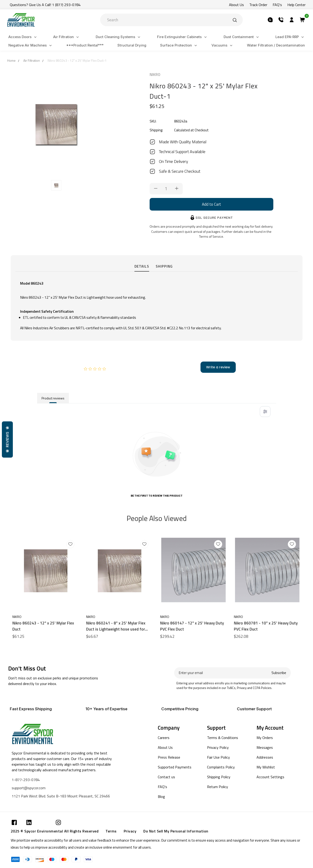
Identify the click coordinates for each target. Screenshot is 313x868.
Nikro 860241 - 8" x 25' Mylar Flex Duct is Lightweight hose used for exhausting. (116, 626)
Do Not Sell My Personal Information (176, 831)
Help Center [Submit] (296, 5)
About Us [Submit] (236, 5)
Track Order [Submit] (258, 5)
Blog (161, 796)
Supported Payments (175, 767)
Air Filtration (67, 37)
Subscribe (279, 673)
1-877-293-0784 (26, 780)
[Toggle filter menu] (265, 412)
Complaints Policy (221, 767)
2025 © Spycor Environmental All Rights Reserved (55, 831)
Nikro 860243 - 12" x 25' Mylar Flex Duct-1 (77, 60)
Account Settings (270, 777)
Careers (164, 738)
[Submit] (235, 20)
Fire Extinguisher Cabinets (183, 37)
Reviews (7, 439)
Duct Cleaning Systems (119, 37)
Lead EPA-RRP (290, 37)
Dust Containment (242, 37)
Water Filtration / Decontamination (276, 45)
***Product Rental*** (85, 45)
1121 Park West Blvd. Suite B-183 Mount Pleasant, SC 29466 (61, 796)
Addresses (265, 757)
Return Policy (218, 787)
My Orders (265, 738)
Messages (265, 747)
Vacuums (223, 45)
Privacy (130, 831)
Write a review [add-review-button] (218, 367)
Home (11, 60)
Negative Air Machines (31, 45)
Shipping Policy (219, 777)
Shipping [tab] (164, 266)
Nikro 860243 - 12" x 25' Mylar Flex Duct (43, 626)
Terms (111, 831)
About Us (165, 747)
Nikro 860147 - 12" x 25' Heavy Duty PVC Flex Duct (192, 626)
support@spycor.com (29, 788)
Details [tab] (142, 266)
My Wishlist (266, 767)
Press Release (169, 757)
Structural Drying (132, 45)
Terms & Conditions (223, 738)
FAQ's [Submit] (277, 5)
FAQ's (162, 787)
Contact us (166, 777)
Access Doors (23, 37)
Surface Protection (179, 45)
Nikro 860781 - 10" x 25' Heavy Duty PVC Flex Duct (266, 626)
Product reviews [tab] (53, 398)
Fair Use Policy (218, 757)
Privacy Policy (218, 747)
